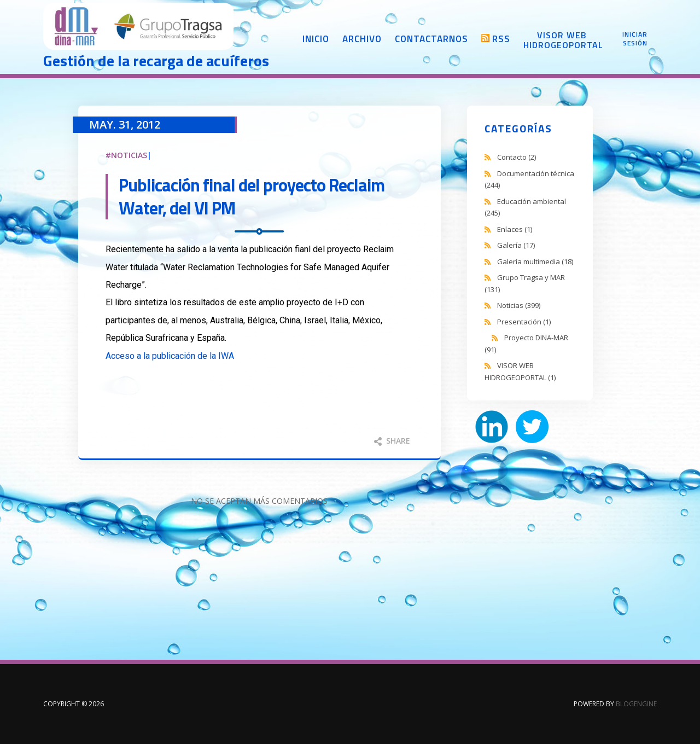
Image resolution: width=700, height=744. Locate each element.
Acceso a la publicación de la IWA (170, 356)
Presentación (524, 322)
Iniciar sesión (635, 39)
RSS (501, 39)
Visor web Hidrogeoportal (562, 40)
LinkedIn (492, 427)
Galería (516, 245)
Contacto (517, 157)
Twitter (532, 427)
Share (392, 441)
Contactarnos (431, 39)
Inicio (316, 39)
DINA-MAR (139, 27)
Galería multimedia (535, 261)
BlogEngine (636, 704)
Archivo (362, 39)
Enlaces (515, 229)
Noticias (129, 155)
